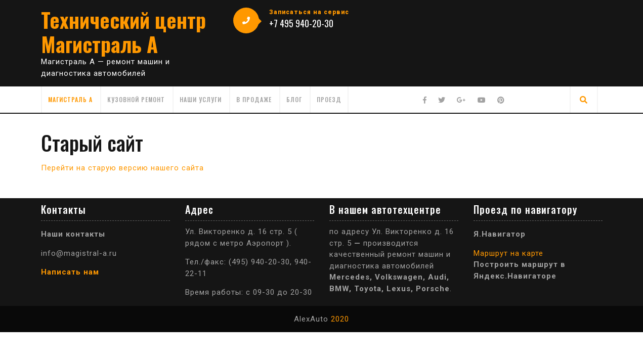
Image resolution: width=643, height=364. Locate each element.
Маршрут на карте (508, 253)
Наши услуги (201, 99)
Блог (294, 99)
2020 (340, 319)
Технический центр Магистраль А (123, 32)
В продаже (254, 99)
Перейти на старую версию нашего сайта (122, 168)
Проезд (329, 99)
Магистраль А (70, 99)
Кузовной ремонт (136, 99)
